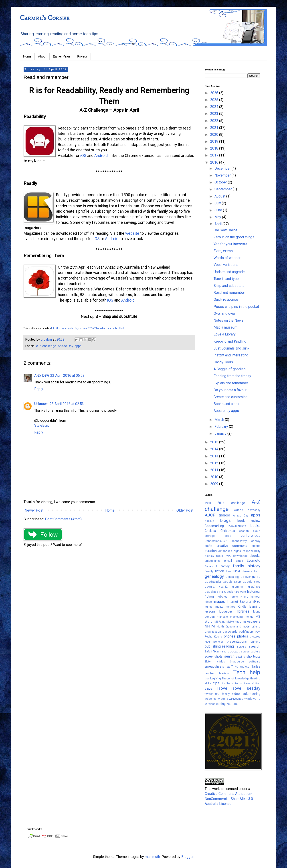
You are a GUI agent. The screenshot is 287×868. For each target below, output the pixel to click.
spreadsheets (214, 667)
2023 (215, 114)
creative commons (232, 546)
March (220, 420)
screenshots (214, 657)
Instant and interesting (231, 355)
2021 (215, 128)
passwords (230, 632)
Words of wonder (227, 258)
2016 (215, 162)
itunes (209, 607)
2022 (215, 121)
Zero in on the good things (234, 237)
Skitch (208, 661)
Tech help (247, 672)
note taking (252, 626)
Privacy (82, 56)
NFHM (210, 626)
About (42, 56)
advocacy (254, 510)
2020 (215, 135)
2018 (215, 148)
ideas (208, 602)
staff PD (232, 667)
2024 (215, 107)
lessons (210, 612)
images (219, 602)
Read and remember (229, 293)
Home (27, 56)
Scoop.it (234, 651)
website (132, 233)
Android (101, 156)
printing (255, 642)
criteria (256, 546)
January (221, 433)
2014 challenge (231, 503)
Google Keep (232, 582)
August (220, 196)
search (229, 656)
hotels (234, 597)
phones (230, 636)
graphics (254, 587)
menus (249, 617)
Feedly (209, 571)
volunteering (251, 694)
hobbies (222, 597)
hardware (240, 592)
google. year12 (216, 587)
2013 (215, 456)
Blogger (187, 857)
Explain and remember (231, 383)
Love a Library (225, 334)
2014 (215, 449)
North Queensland (229, 626)
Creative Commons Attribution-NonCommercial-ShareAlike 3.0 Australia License (229, 799)
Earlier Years (62, 56)
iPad (257, 602)
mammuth (152, 857)
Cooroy (256, 541)
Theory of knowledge (236, 678)
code (228, 536)
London (210, 617)
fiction (219, 571)
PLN (207, 642)
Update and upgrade (229, 272)
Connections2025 (216, 541)
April (218, 224)
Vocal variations (226, 265)
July (218, 203)
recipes (241, 647)
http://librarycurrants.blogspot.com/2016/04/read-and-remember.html (87, 328)
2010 (215, 477)
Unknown (41, 404)
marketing (236, 617)
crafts (208, 546)
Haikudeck (226, 592)
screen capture (251, 651)
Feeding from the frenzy (232, 376)
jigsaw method (225, 607)
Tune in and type (226, 279)
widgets (223, 699)
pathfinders (246, 632)
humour (255, 597)
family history (247, 566)
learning (255, 607)
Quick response (226, 299)
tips (216, 683)
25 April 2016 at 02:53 (67, 404)
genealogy (214, 576)
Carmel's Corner (45, 18)
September (224, 189)
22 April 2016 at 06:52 (67, 375)
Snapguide (237, 661)
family (225, 566)
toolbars (227, 683)
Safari (208, 651)
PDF (258, 632)
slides (221, 661)
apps (78, 346)
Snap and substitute (229, 286)
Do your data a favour (230, 390)
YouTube (232, 704)
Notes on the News (229, 320)
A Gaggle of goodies (230, 369)
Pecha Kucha (213, 637)
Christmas (228, 531)
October (221, 182)
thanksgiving (213, 678)
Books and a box (226, 404)
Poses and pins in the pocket (236, 307)
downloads (240, 556)
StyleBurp (42, 425)
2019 (215, 141)
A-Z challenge (46, 346)
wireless (210, 704)
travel (209, 688)
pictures (255, 637)
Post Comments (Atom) (63, 519)
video (236, 694)
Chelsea (210, 531)
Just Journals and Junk (231, 348)
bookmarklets (237, 526)
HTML (244, 597)
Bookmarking (214, 526)
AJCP (210, 515)
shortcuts (253, 657)
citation (244, 531)
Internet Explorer (239, 602)
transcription (252, 683)
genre (256, 577)
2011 (215, 470)
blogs (225, 520)
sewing (241, 657)
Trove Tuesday (245, 688)
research (254, 647)
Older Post (185, 510)
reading (228, 646)
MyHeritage (234, 622)
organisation (213, 632)
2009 (215, 484)
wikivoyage (236, 699)
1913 (208, 503)
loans (257, 612)
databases (225, 551)
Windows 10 (252, 699)
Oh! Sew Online (225, 230)
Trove (222, 688)
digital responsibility (247, 551)
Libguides (226, 612)
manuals (222, 617)
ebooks (255, 556)
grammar (238, 587)
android (224, 515)
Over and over (224, 314)
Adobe (238, 510)
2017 (215, 155)
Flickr (237, 571)
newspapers (252, 622)
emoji (239, 561)
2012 (215, 463)
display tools (214, 556)
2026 (215, 93)
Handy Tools (223, 362)
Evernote (253, 560)
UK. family (222, 694)
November (223, 175)
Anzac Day (65, 346)
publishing (213, 646)
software (255, 661)
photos (243, 636)
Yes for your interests (230, 244)
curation (211, 551)
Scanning (220, 651)
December (223, 168)
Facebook (211, 566)
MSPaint (220, 622)
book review (249, 521)
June (219, 210)
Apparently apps (226, 411)
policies (218, 642)
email (228, 561)
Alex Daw (42, 375)
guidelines (211, 592)
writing (221, 704)
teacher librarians (217, 673)
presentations (237, 642)
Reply (39, 389)
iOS (83, 156)
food (257, 571)
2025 (215, 100)
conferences (251, 536)
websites (211, 699)
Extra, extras (223, 251)
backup (209, 521)
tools (238, 683)
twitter (209, 694)
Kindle (242, 607)
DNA (228, 556)
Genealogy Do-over (238, 577)
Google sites (252, 582)
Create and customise (231, 397)
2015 (215, 442)
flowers (247, 571)
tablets (245, 667)
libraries (243, 611)
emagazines (213, 561)
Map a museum (225, 327)
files (229, 571)
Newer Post (34, 510)
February (222, 427)
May (218, 217)
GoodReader (213, 582)
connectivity (239, 541)
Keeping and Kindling (230, 341)
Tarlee (256, 667)
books (255, 526)
